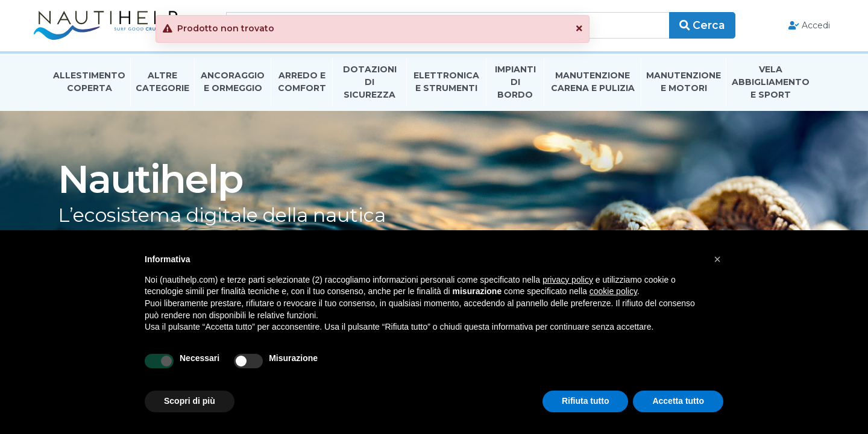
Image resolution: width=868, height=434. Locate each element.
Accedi (795, 28)
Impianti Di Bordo (515, 87)
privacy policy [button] (568, 280)
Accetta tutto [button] (678, 401)
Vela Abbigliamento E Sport (771, 87)
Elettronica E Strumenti (446, 86)
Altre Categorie (162, 86)
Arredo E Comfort (302, 86)
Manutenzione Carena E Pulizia (593, 86)
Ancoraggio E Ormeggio (233, 86)
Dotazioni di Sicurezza (370, 87)
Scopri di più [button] (190, 401)
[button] (641, 29)
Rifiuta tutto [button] (586, 401)
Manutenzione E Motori (684, 86)
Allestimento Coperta (89, 86)
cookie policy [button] (613, 291)
